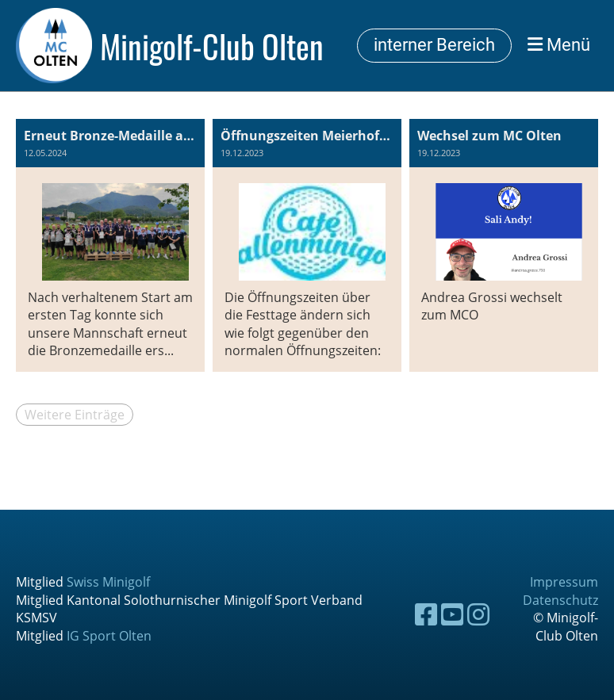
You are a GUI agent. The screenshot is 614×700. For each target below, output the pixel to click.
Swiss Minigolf (108, 582)
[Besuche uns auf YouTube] (452, 614)
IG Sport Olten (109, 636)
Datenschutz (560, 600)
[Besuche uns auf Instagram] (478, 614)
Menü (559, 45)
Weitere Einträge (75, 415)
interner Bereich (434, 45)
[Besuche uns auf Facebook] (426, 614)
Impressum (564, 582)
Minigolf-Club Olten (212, 46)
